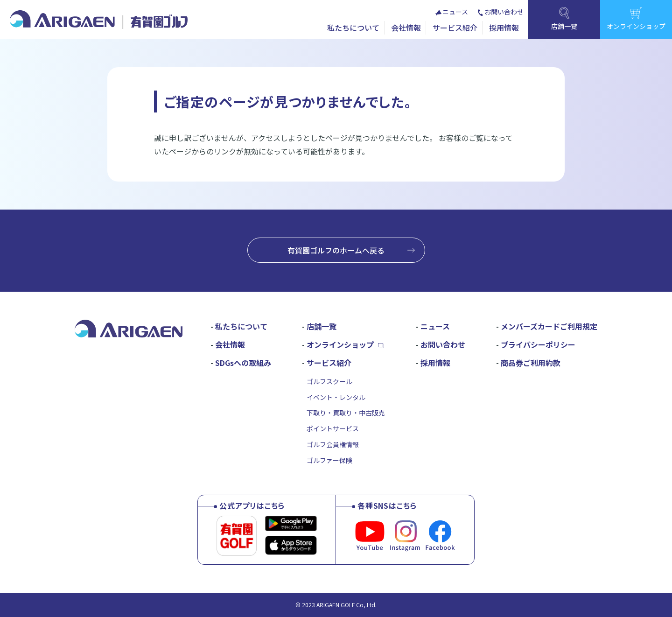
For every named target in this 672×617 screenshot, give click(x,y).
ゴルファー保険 (329, 460)
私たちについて (353, 28)
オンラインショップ (340, 344)
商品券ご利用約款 (531, 363)
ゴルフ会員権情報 (333, 444)
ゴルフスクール (329, 381)
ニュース (455, 12)
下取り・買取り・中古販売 (346, 413)
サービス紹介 (455, 28)
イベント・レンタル (336, 397)
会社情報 (406, 28)
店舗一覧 (322, 326)
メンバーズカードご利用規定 (549, 326)
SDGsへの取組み (243, 363)
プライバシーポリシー (538, 344)
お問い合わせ (504, 12)
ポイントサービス (333, 428)
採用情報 (504, 28)
